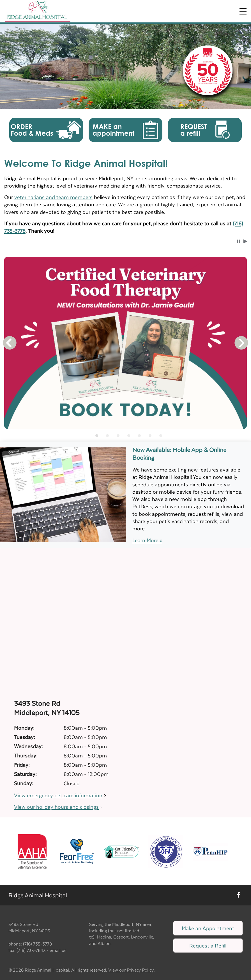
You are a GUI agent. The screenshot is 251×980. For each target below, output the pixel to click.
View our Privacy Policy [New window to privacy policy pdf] (131, 970)
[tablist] (126, 436)
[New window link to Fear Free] (77, 851)
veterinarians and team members (53, 197)
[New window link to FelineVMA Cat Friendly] (121, 851)
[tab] (97, 436)
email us (58, 950)
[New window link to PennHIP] (210, 851)
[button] (46, 130)
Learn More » (147, 540)
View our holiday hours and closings (56, 807)
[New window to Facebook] (239, 895)
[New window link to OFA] (166, 851)
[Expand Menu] (243, 11)
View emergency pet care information (58, 795)
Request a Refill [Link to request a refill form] (208, 945)
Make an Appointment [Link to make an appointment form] (208, 928)
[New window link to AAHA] (32, 851)
